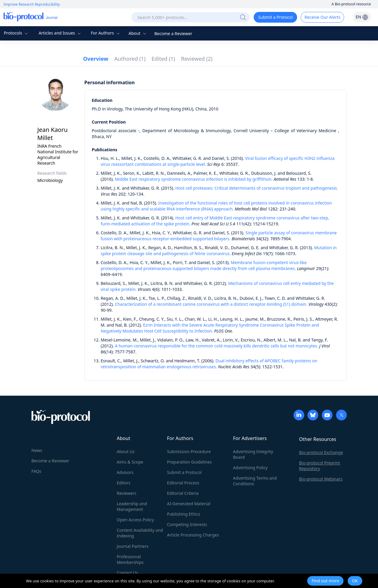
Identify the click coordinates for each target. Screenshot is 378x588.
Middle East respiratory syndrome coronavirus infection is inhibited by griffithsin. (194, 179)
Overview (96, 59)
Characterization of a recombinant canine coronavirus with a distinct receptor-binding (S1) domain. (211, 304)
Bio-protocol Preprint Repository (320, 466)
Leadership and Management (132, 506)
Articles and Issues (60, 33)
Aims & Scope (130, 462)
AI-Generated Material (189, 504)
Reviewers (127, 493)
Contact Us (127, 573)
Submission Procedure (189, 451)
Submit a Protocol (276, 17)
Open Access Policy (135, 520)
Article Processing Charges (193, 535)
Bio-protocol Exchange (321, 452)
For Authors (106, 33)
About (138, 33)
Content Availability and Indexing (140, 533)
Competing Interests (187, 524)
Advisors (125, 472)
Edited (163, 59)
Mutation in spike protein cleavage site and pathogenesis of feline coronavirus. (219, 251)
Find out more (326, 581)
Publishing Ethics (184, 514)
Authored (130, 59)
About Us (126, 451)
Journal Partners (133, 546)
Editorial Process (183, 483)
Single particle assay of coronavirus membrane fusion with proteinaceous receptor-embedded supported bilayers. (219, 236)
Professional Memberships (130, 559)
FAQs (36, 471)
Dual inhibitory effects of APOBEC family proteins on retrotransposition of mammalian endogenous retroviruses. (209, 364)
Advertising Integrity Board (253, 454)
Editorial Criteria (183, 493)
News (37, 450)
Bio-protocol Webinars (321, 479)
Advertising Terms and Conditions (255, 481)
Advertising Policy (250, 468)
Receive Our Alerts (322, 17)
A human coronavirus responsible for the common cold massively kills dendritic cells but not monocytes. (216, 346)
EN (362, 17)
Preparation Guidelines (190, 462)
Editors (124, 483)
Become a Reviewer (173, 33)
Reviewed (197, 59)
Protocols (17, 33)
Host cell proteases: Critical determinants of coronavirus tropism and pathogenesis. (257, 188)
